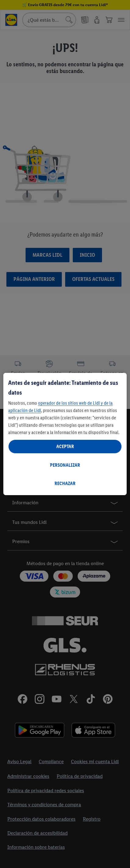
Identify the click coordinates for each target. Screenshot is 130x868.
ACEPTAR (65, 446)
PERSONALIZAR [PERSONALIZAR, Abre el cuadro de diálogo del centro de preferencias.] (65, 465)
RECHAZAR (65, 483)
